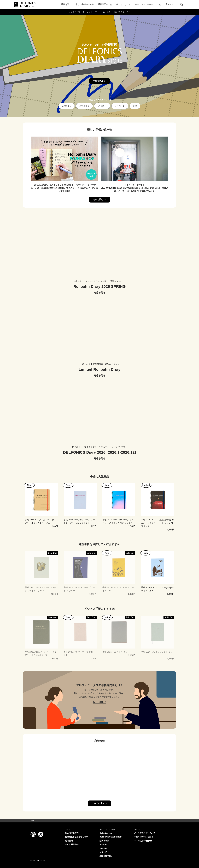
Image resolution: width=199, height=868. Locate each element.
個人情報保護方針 (73, 833)
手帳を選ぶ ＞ (100, 81)
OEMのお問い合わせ (143, 841)
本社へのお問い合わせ (144, 837)
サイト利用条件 (72, 844)
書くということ (124, 4)
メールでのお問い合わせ (145, 833)
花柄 (135, 106)
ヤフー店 (103, 852)
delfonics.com (106, 833)
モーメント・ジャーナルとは (148, 4)
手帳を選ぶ (66, 4)
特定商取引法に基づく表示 (77, 837)
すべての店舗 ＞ (100, 803)
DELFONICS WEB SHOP (111, 837)
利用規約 (69, 841)
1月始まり (102, 106)
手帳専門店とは (105, 4)
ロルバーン (120, 106)
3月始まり (67, 106)
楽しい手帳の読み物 (85, 4)
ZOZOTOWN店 (106, 856)
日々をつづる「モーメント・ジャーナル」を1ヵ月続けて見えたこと (100, 12)
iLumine (103, 848)
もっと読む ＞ (100, 200)
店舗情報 (169, 4)
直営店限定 (84, 106)
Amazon (103, 844)
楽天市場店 (104, 841)
